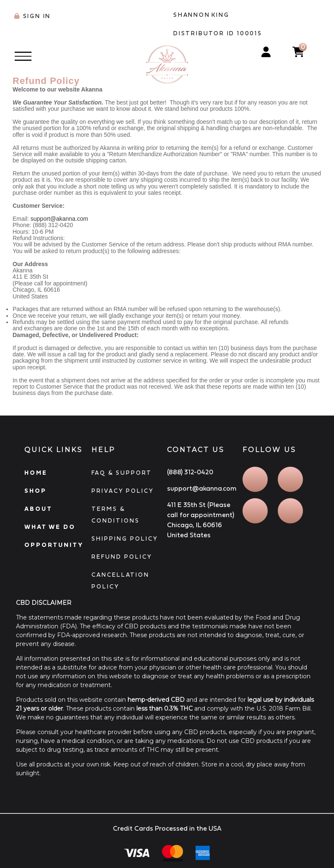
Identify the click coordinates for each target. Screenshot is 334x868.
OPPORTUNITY (54, 545)
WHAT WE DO (50, 527)
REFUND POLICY (122, 557)
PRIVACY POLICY (123, 491)
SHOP (35, 491)
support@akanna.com (59, 219)
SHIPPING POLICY (125, 539)
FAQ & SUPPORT (122, 473)
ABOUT (38, 509)
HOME (36, 473)
